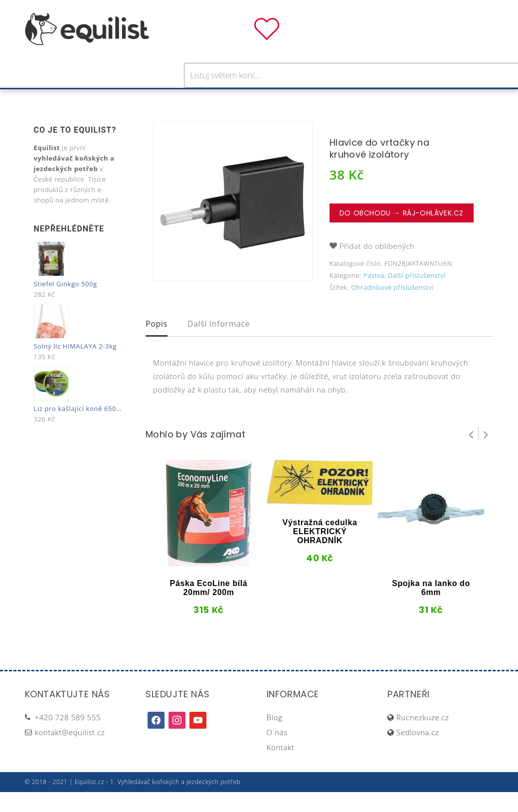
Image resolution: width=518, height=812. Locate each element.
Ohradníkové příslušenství (392, 307)
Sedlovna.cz (418, 752)
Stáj (331, 99)
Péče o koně (241, 99)
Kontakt (281, 767)
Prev (471, 454)
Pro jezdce (177, 99)
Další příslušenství (417, 295)
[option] (233, 221)
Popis (157, 344)
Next (486, 454)
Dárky (407, 99)
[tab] (157, 345)
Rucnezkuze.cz (423, 737)
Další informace (219, 344)
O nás (277, 752)
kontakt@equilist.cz (70, 752)
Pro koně (119, 99)
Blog (275, 737)
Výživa (295, 99)
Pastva (366, 99)
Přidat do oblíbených (377, 266)
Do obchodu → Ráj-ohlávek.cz (402, 233)
